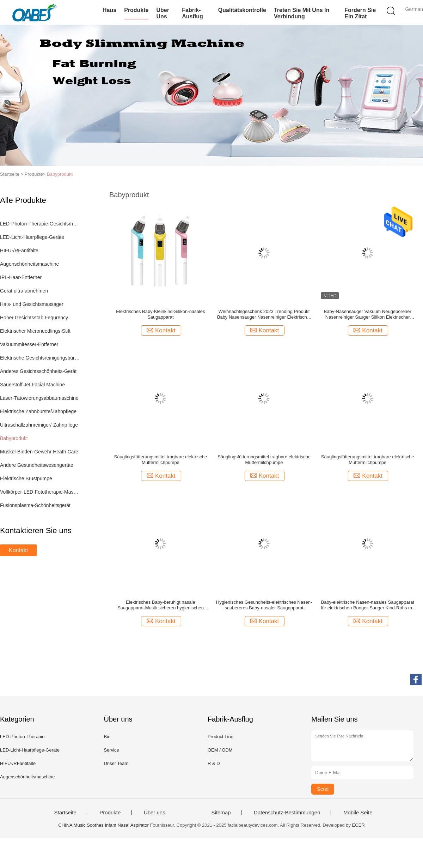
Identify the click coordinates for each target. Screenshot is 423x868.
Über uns (163, 13)
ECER (358, 825)
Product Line (220, 737)
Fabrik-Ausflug (192, 13)
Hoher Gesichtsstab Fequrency (34, 318)
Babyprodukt (60, 174)
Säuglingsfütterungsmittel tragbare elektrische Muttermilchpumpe (161, 460)
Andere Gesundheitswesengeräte (37, 465)
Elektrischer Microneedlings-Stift (35, 331)
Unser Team (116, 763)
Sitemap (221, 813)
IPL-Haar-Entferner (21, 277)
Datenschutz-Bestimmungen (287, 813)
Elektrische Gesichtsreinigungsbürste (40, 358)
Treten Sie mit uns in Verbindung (302, 13)
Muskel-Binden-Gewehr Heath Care (39, 452)
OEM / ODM (220, 750)
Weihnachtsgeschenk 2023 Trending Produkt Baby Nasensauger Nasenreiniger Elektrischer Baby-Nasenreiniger (264, 314)
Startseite (65, 813)
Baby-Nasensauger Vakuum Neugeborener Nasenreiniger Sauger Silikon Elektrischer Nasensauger (368, 314)
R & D (214, 763)
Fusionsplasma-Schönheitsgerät (35, 505)
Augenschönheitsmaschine (29, 264)
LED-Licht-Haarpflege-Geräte (32, 237)
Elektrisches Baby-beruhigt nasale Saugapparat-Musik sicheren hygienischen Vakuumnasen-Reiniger (161, 605)
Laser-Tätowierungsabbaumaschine (39, 398)
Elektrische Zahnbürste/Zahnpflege (38, 411)
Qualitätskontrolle (242, 10)
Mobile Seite (358, 813)
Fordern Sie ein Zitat (360, 13)
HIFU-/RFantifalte (19, 251)
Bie (107, 737)
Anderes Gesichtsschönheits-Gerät (38, 371)
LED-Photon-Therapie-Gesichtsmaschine (40, 224)
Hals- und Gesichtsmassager (32, 304)
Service (111, 750)
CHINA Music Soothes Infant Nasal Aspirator (103, 825)
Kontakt (18, 550)
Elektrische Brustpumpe (26, 478)
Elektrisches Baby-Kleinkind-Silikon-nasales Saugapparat (160, 314)
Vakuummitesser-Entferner (29, 344)
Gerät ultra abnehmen (24, 291)
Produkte (136, 10)
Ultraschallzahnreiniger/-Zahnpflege (39, 425)
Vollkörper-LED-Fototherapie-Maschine (40, 492)
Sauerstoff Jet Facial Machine (32, 385)
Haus (109, 10)
